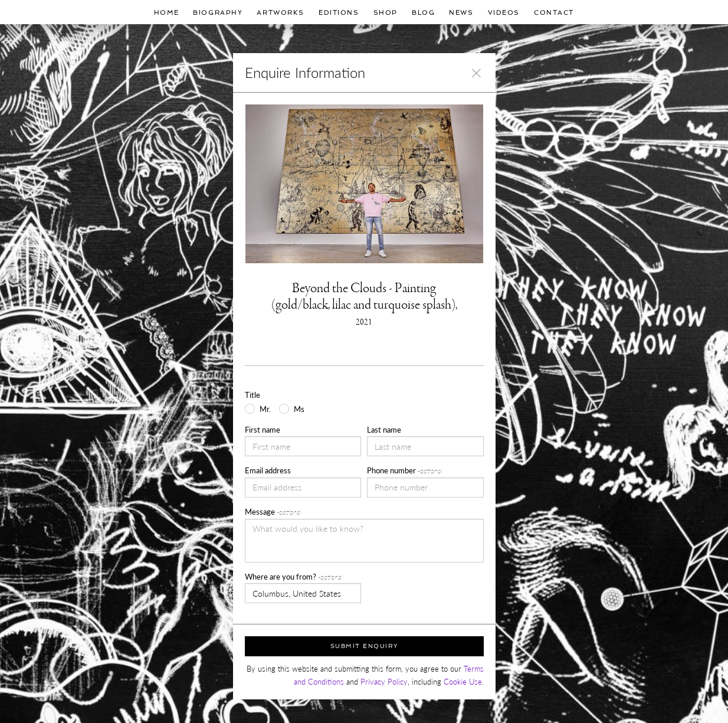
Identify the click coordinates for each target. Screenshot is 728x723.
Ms (299, 409)
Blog (423, 12)
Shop (386, 12)
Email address (268, 470)
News (461, 12)
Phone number (405, 470)
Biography (218, 12)
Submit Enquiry (364, 646)
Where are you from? (294, 577)
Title (252, 395)
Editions (339, 12)
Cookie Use (463, 682)
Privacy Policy (384, 682)
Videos (504, 12)
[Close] (476, 73)
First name (263, 430)
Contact (554, 12)
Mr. (265, 409)
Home (166, 12)
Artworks (281, 12)
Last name (384, 430)
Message (273, 512)
